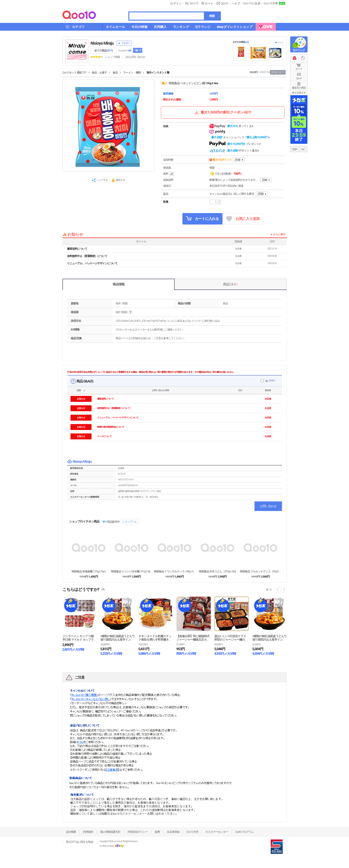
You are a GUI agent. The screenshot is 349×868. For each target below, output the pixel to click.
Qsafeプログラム (244, 832)
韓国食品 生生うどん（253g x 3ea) (217, 571)
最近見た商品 (299, 88)
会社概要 (71, 832)
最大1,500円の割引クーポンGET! (222, 112)
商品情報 (119, 284)
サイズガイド (299, 93)
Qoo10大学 (271, 3)
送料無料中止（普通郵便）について (87, 256)
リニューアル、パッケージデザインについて (92, 263)
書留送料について (77, 249)
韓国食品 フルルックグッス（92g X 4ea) (260, 571)
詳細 (238, 160)
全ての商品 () (104, 51)
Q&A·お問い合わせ (135, 57)
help (130, 312)
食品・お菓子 (99, 73)
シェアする (102, 180)
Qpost (225, 3)
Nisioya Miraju (102, 43)
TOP (294, 149)
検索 (212, 16)
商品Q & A (230, 284)
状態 (79, 390)
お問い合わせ (268, 506)
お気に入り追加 (243, 219)
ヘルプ (236, 3)
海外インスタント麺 (158, 73)
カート (299, 69)
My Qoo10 (192, 3)
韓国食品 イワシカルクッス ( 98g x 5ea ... (174, 571)
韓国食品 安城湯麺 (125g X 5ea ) (89, 571)
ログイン (176, 3)
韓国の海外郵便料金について (111, 427)
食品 (115, 73)
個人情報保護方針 (110, 832)
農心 (164, 83)
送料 (169, 174)
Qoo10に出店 (252, 3)
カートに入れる (202, 219)
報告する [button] (120, 180)
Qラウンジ (299, 50)
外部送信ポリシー (138, 832)
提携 (157, 832)
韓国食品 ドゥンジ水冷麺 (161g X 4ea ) (132, 571)
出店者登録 (173, 832)
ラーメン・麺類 (132, 73)
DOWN (303, 149)
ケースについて (104, 436)
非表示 (272, 380)
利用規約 (88, 832)
